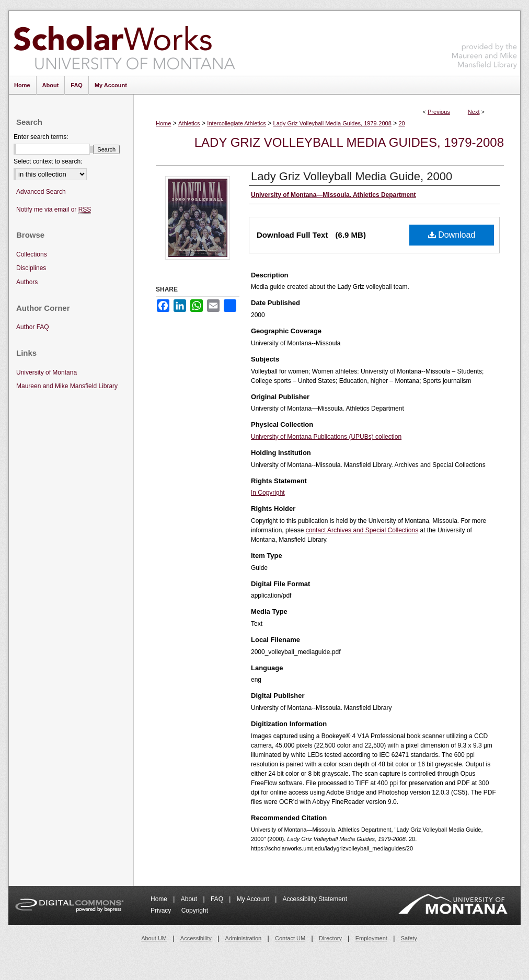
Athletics (189, 123)
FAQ (218, 899)
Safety (409, 938)
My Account (254, 899)
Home (163, 123)
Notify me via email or (54, 210)
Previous (439, 112)
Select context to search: (48, 161)
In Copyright (268, 493)
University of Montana (47, 372)
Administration (244, 938)
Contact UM (290, 938)
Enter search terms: (41, 137)
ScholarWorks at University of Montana (124, 43)
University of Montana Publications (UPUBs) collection (326, 437)
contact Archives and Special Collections (362, 530)
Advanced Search (41, 192)
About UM (154, 938)
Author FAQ (33, 327)
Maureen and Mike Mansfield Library (485, 42)
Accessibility (196, 938)
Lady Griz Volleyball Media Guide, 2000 (352, 176)
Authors (27, 282)
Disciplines (31, 268)
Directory (330, 938)
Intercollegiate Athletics (237, 123)
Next (474, 112)
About (190, 899)
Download (452, 235)
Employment (371, 938)
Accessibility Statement (315, 899)
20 (402, 123)
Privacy (162, 911)
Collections (32, 254)
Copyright (195, 911)
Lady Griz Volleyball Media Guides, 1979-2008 (332, 123)
